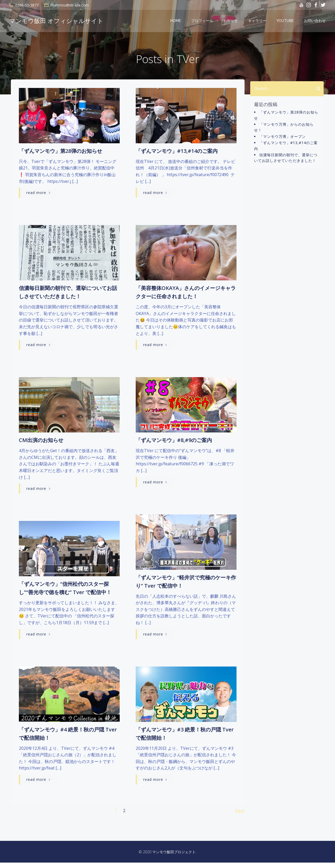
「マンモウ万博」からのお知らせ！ (289, 125)
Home (177, 21)
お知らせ (232, 21)
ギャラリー (258, 21)
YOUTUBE (286, 21)
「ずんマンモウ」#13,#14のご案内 (289, 138)
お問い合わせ (316, 21)
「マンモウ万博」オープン (281, 132)
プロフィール (203, 21)
